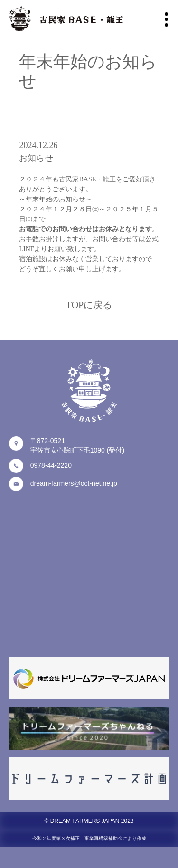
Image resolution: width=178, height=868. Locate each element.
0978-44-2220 (51, 465)
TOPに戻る (89, 305)
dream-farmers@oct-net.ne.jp (74, 483)
